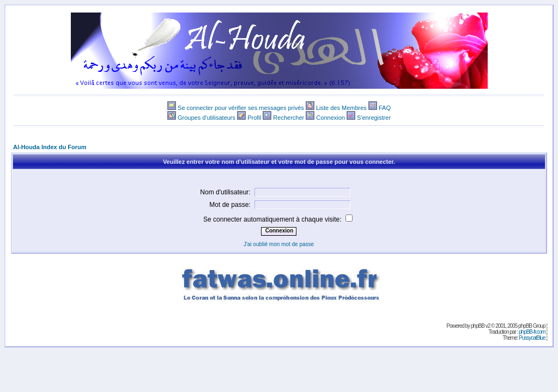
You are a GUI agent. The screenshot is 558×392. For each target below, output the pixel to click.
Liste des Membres (341, 108)
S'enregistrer (374, 118)
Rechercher (289, 118)
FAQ (385, 108)
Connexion (330, 118)
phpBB (478, 326)
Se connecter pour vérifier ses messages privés (241, 108)
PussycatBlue (532, 338)
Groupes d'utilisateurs (207, 118)
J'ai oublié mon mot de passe (279, 244)
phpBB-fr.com (532, 332)
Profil (254, 118)
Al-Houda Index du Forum (50, 147)
